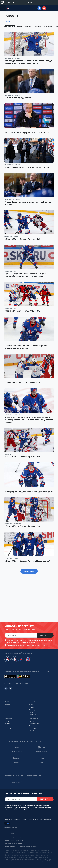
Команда (8, 713)
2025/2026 (8, 17)
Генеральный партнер (41, 747)
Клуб (31, 699)
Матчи (19, 21)
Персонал (8, 721)
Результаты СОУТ (9, 829)
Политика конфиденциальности (13, 832)
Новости (32, 696)
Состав (7, 716)
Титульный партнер (17, 747)
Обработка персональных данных (14, 835)
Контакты (32, 707)
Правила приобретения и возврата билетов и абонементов (21, 842)
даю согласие (13, 640)
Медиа (7, 696)
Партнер (17, 757)
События (28, 21)
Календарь (33, 716)
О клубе (32, 702)
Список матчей (34, 718)
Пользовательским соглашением (24, 637)
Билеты (7, 699)
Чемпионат (34, 713)
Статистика (48, 21)
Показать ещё (29, 566)
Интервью (37, 21)
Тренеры (7, 718)
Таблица (32, 721)
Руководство (33, 705)
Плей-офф (32, 725)
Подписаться (45, 630)
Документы (33, 709)
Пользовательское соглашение (13, 838)
